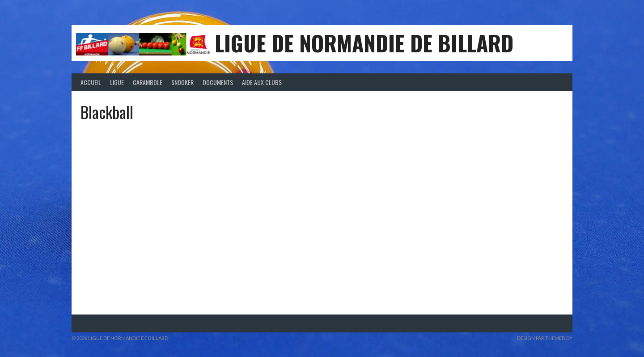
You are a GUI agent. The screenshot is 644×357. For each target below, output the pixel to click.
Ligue (117, 82)
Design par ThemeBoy (545, 338)
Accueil (91, 82)
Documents (218, 82)
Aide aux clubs (262, 82)
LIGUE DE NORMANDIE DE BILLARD (364, 43)
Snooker (182, 82)
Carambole (148, 82)
